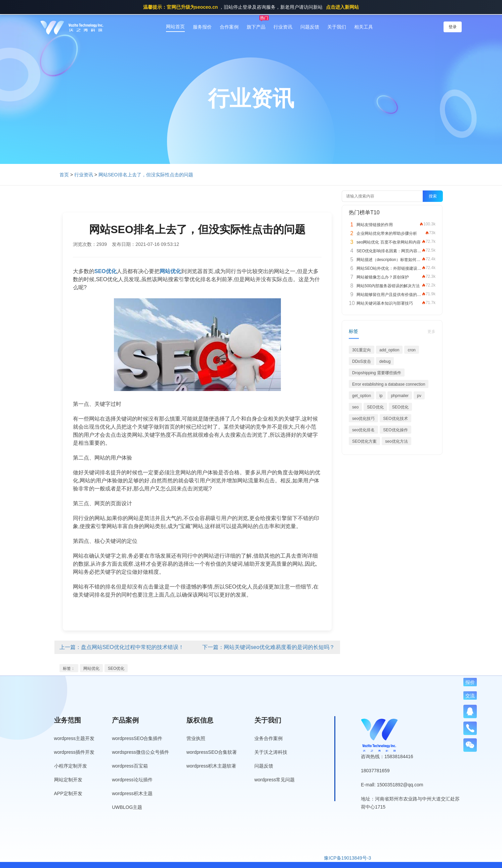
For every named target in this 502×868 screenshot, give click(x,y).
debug (385, 361)
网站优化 (91, 668)
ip (381, 396)
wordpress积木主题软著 (212, 766)
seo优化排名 (363, 430)
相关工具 (364, 27)
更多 (431, 332)
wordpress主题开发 (74, 738)
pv (419, 396)
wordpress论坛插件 (132, 780)
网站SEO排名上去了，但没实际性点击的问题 (146, 175)
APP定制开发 (68, 793)
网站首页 (175, 27)
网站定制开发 (68, 780)
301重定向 (362, 350)
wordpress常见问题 (275, 780)
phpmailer (400, 396)
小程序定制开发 (71, 766)
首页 (64, 175)
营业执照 (196, 738)
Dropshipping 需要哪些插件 (377, 373)
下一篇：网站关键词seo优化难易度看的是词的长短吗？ (268, 647)
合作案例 (229, 27)
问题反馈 (310, 27)
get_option (362, 396)
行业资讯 (283, 27)
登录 (453, 27)
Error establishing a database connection (389, 384)
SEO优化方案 (364, 441)
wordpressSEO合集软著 (212, 752)
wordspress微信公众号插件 (140, 752)
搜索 (433, 196)
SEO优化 (116, 668)
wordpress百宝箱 (130, 766)
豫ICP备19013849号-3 (347, 858)
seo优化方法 (396, 441)
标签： (69, 668)
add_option (389, 350)
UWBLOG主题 (127, 807)
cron (411, 350)
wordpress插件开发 (74, 752)
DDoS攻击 (362, 361)
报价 (470, 682)
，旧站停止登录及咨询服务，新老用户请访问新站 (251, 7)
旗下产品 (256, 27)
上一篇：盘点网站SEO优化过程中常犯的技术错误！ (122, 647)
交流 (470, 696)
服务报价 (202, 27)
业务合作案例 (268, 738)
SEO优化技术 (395, 419)
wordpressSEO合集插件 (137, 738)
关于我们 (337, 27)
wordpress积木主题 (132, 793)
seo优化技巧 (363, 419)
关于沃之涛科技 (271, 752)
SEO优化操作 (395, 430)
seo (355, 407)
